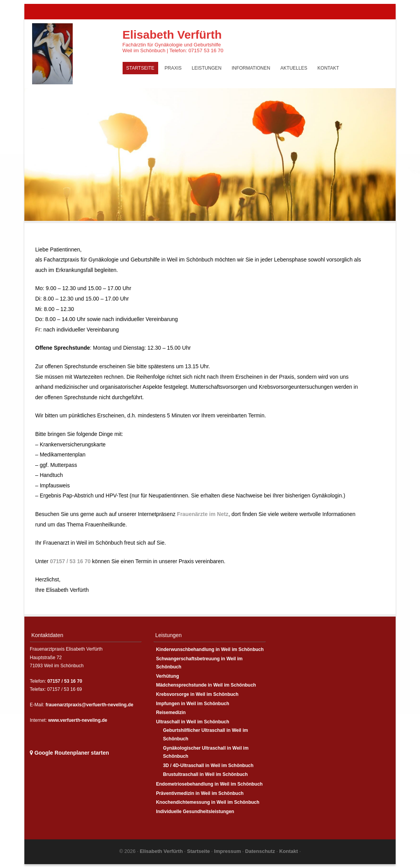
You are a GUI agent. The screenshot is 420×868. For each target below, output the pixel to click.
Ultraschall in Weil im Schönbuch (192, 722)
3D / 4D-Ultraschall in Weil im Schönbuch (208, 765)
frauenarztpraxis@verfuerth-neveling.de (90, 705)
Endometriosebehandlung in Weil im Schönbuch (209, 784)
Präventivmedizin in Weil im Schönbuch (200, 793)
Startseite (140, 68)
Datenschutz (261, 851)
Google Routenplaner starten (69, 753)
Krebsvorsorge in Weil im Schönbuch (197, 694)
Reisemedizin (171, 713)
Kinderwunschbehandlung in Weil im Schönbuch (210, 649)
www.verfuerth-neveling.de (78, 720)
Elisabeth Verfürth (172, 35)
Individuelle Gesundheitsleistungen (195, 812)
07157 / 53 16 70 (70, 561)
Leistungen (207, 68)
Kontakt (328, 68)
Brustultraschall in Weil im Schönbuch (205, 774)
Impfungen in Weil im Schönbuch (192, 704)
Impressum (228, 851)
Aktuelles (294, 68)
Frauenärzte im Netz (203, 514)
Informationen (251, 68)
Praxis (173, 68)
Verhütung (167, 676)
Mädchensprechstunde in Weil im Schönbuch (206, 685)
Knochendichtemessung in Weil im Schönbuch (207, 802)
